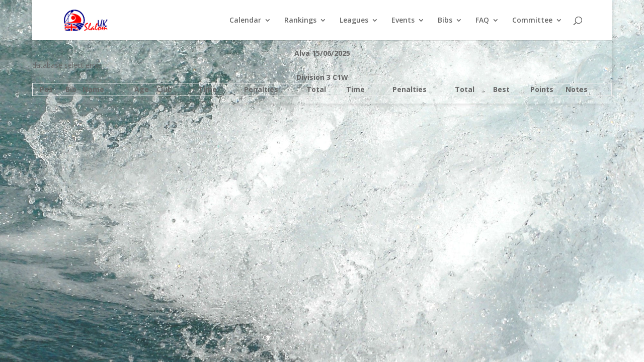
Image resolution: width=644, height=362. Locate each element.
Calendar (245, 21)
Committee (532, 21)
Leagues (354, 21)
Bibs (445, 21)
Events (403, 21)
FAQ (482, 21)
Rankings (300, 21)
